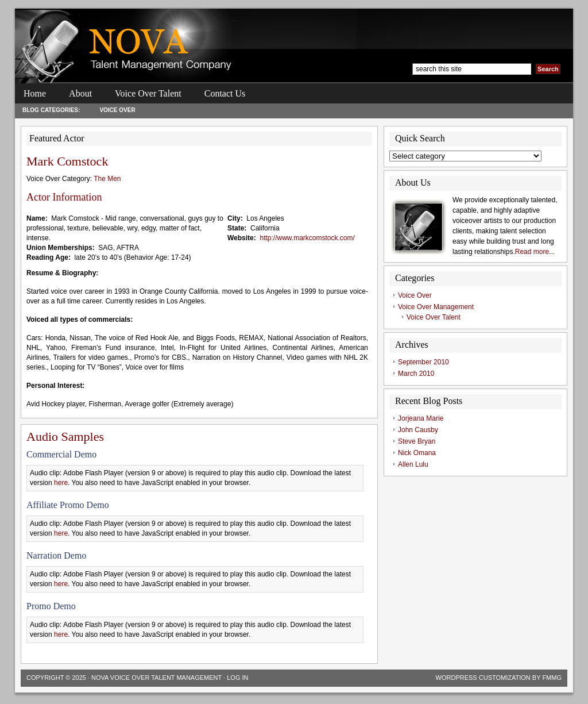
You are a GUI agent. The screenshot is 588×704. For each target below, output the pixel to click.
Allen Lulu (413, 464)
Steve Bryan (417, 441)
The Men (107, 179)
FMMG (552, 678)
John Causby (418, 430)
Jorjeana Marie (421, 418)
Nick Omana (417, 453)
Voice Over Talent (148, 93)
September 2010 (423, 362)
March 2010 (416, 374)
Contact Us (225, 93)
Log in (237, 678)
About (80, 93)
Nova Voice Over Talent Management (156, 678)
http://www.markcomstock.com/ (307, 238)
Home (35, 93)
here (61, 483)
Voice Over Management (436, 307)
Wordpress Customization (483, 678)
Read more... (535, 252)
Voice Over (117, 110)
